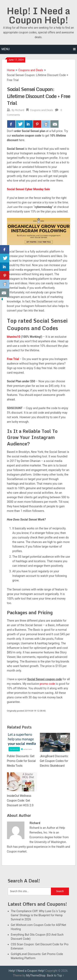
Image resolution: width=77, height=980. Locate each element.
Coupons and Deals (31, 70)
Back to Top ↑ (55, 975)
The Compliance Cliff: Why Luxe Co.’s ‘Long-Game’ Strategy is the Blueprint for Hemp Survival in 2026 (39, 915)
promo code (47, 684)
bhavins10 (14, 337)
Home (11, 70)
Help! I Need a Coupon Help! (38, 15)
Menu (6, 49)
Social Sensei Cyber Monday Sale (29, 189)
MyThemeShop (36, 975)
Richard (20, 110)
